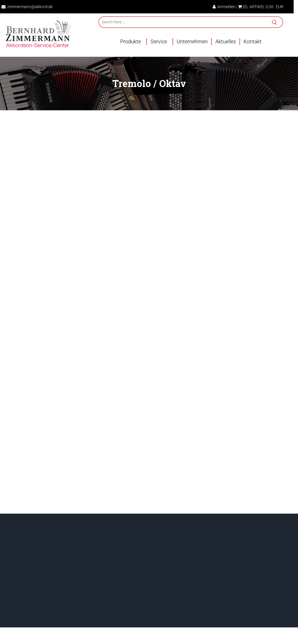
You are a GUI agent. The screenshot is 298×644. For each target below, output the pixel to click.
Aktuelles (226, 41)
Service (159, 41)
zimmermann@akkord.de (30, 7)
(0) (243, 7)
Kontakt (253, 41)
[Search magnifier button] (274, 23)
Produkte (131, 41)
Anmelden (224, 7)
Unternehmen (192, 41)
